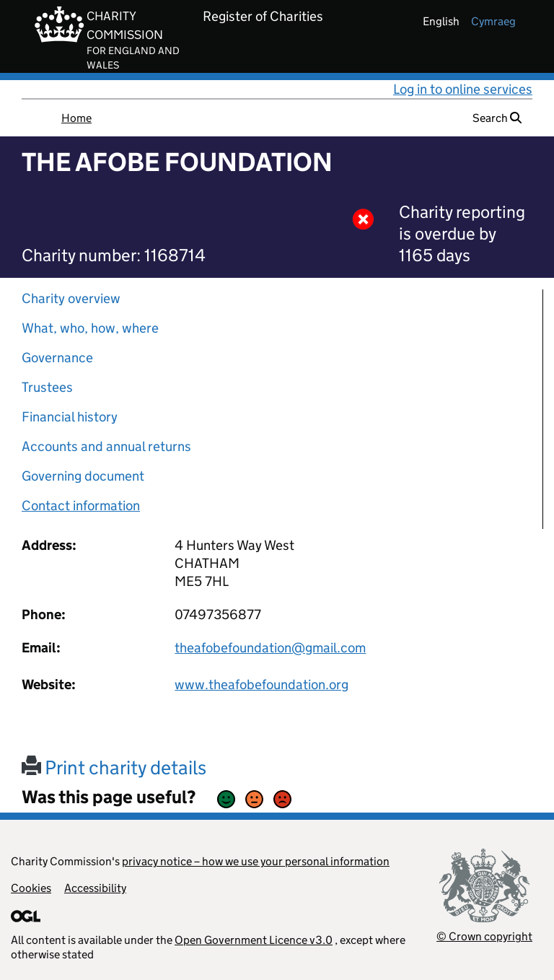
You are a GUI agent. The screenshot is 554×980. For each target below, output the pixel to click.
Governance (57, 358)
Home (76, 118)
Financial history (70, 417)
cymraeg (493, 21)
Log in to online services (463, 89)
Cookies (31, 888)
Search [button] (497, 118)
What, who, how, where (90, 328)
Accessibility (95, 888)
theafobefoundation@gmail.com (270, 648)
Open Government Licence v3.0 (254, 940)
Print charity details (114, 767)
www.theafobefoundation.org (261, 684)
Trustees (47, 387)
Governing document (83, 476)
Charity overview (71, 298)
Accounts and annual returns (106, 446)
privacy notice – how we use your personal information (256, 861)
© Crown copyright (484, 936)
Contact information (81, 506)
